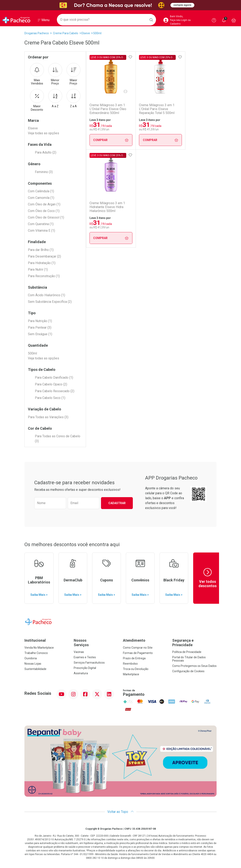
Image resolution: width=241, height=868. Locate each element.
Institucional (35, 640)
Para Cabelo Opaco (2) (51, 384)
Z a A (73, 98)
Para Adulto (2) (46, 152)
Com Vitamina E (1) (41, 231)
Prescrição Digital (85, 668)
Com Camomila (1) (41, 198)
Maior (73, 74)
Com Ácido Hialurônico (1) (46, 295)
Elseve (86, 33)
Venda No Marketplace (39, 648)
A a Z (55, 98)
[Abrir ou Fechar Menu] (44, 20)
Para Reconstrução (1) (44, 276)
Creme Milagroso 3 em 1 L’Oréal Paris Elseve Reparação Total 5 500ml (158, 109)
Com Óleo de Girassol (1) (46, 217)
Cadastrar (117, 503)
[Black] (120, 5)
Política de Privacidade (187, 652)
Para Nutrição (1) (40, 321)
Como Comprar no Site (138, 648)
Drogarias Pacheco (37, 33)
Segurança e (194, 643)
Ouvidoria (31, 658)
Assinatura (81, 673)
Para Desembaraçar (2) (44, 256)
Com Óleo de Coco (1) (44, 211)
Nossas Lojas (33, 664)
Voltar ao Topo (121, 812)
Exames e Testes (85, 657)
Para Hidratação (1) (42, 263)
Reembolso (130, 664)
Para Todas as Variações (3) (48, 417)
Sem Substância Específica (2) (50, 302)
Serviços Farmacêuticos (89, 663)
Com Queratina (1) (41, 224)
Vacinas (79, 652)
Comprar (112, 140)
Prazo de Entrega (134, 658)
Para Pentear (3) (40, 327)
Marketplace (131, 674)
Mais (37, 74)
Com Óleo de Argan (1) (44, 204)
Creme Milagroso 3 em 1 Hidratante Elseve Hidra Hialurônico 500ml (107, 207)
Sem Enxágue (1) (40, 334)
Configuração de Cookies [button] (188, 671)
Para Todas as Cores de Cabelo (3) (58, 439)
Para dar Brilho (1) (41, 250)
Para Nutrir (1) (38, 269)
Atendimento (134, 640)
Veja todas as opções (44, 133)
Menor (55, 74)
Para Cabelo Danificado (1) (54, 378)
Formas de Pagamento (138, 653)
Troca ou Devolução (136, 669)
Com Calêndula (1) (41, 191)
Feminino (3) (44, 172)
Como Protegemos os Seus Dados (194, 666)
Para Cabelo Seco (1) (50, 398)
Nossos (96, 643)
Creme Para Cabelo (66, 33)
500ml (97, 33)
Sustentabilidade (35, 669)
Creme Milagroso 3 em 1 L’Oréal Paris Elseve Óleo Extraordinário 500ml (108, 109)
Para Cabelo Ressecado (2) (55, 391)
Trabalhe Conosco (36, 653)
